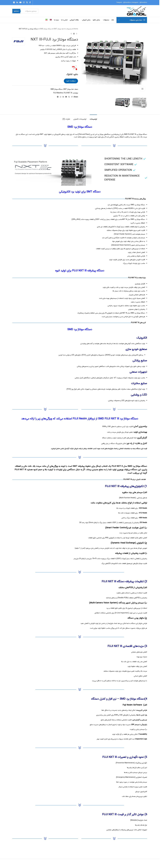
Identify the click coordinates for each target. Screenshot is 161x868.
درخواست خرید (71, 81)
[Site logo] (137, 11)
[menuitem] (51, 20)
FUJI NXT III (68, 93)
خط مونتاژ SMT (59, 29)
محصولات (69, 29)
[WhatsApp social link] (61, 97)
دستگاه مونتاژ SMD (46, 29)
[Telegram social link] (14, 2)
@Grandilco (127, 2)
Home (76, 29)
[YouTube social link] (21, 2)
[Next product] (71, 34)
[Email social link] (66, 97)
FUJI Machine (58, 93)
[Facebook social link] (30, 2)
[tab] (93, 118)
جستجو (16, 11)
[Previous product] (77, 34)
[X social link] (27, 2)
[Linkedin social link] (17, 2)
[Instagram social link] (24, 2)
